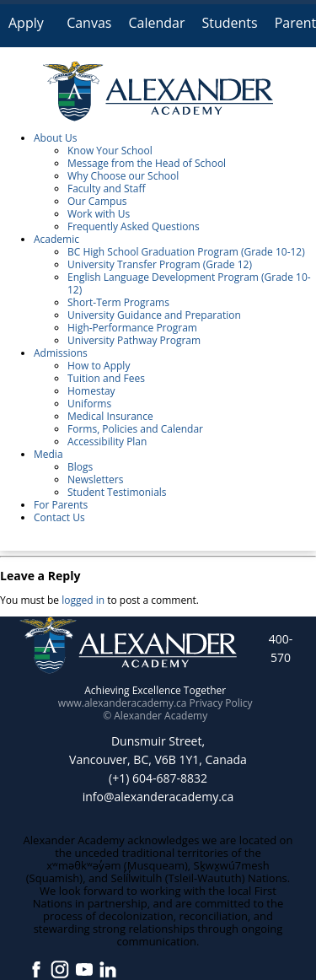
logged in (83, 600)
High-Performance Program (132, 328)
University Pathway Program (134, 340)
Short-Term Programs (118, 302)
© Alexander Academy (155, 716)
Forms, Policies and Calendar (135, 429)
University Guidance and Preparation (154, 315)
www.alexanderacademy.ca (123, 703)
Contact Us (59, 517)
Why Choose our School (123, 176)
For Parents (61, 505)
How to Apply (99, 366)
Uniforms (89, 404)
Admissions (61, 353)
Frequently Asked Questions (134, 226)
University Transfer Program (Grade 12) (160, 264)
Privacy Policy (221, 703)
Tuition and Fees (106, 378)
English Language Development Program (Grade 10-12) (189, 283)
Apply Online (29, 30)
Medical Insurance (110, 416)
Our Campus (97, 201)
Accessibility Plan (107, 442)
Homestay (91, 391)
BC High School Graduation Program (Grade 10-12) (186, 252)
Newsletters (95, 479)
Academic (56, 239)
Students (229, 23)
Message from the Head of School (147, 163)
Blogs (80, 467)
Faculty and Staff (107, 188)
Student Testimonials (117, 492)
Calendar (156, 23)
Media (48, 454)
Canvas (89, 23)
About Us (55, 138)
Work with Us (99, 214)
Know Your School (110, 151)
